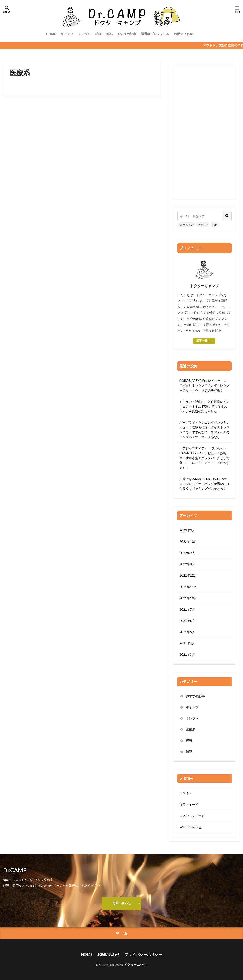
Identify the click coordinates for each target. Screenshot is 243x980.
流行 (215, 225)
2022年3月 (187, 564)
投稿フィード (189, 804)
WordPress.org (190, 827)
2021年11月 (188, 587)
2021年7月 (187, 609)
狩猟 (98, 34)
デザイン (203, 225)
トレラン (84, 34)
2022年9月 (187, 553)
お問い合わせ (183, 34)
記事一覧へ (203, 340)
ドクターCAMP (135, 965)
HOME (51, 34)
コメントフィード (192, 816)
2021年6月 (187, 621)
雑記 (110, 34)
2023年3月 (187, 530)
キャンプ (67, 34)
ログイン (186, 793)
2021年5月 (187, 632)
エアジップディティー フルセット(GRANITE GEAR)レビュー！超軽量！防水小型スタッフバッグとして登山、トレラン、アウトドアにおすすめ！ (204, 458)
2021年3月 (187, 654)
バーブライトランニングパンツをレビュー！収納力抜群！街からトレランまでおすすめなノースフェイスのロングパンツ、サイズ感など (204, 430)
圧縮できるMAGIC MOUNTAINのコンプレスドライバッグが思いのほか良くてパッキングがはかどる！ (204, 484)
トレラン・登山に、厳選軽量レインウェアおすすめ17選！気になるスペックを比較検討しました (204, 406)
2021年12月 (188, 575)
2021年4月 (187, 643)
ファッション (186, 225)
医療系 (191, 729)
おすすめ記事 (127, 34)
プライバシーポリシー (143, 954)
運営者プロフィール (155, 34)
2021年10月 (188, 598)
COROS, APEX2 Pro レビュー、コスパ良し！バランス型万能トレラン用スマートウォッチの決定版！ (204, 385)
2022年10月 (188, 541)
